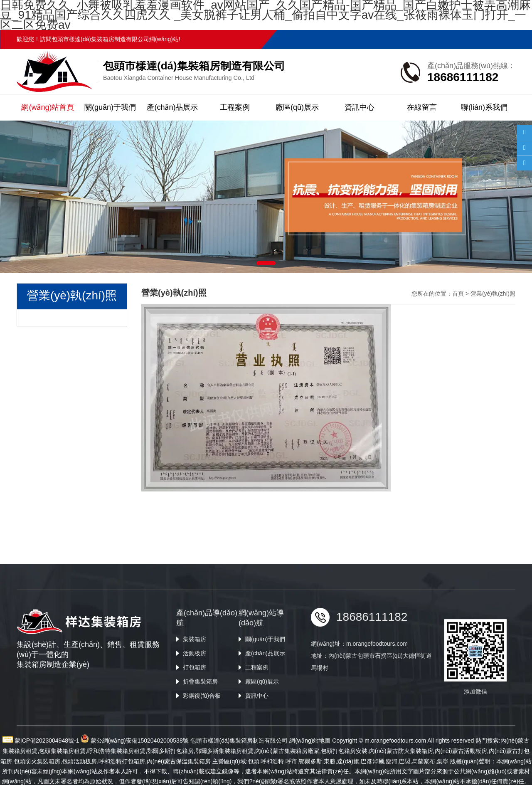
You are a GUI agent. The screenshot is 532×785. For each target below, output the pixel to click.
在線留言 (422, 107)
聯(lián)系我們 (484, 107)
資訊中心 (360, 107)
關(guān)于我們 (110, 107)
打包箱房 (195, 723)
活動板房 (195, 708)
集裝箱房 (195, 694)
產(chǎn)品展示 (172, 107)
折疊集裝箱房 (200, 737)
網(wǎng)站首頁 (48, 107)
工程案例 (235, 107)
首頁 (458, 294)
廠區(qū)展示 (297, 107)
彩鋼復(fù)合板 (202, 751)
